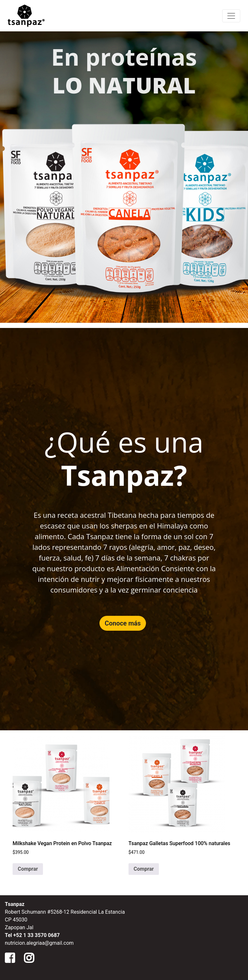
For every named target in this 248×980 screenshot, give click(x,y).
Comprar (28, 869)
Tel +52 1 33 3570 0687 (32, 935)
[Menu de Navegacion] (231, 16)
